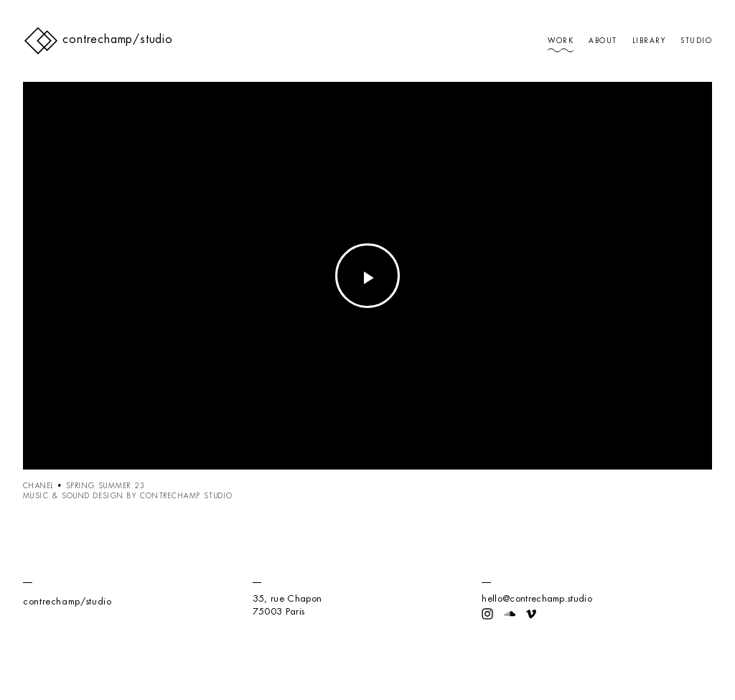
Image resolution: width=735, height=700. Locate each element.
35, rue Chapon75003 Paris (287, 605)
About (603, 41)
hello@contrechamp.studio (537, 598)
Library (649, 41)
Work (561, 41)
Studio (696, 41)
